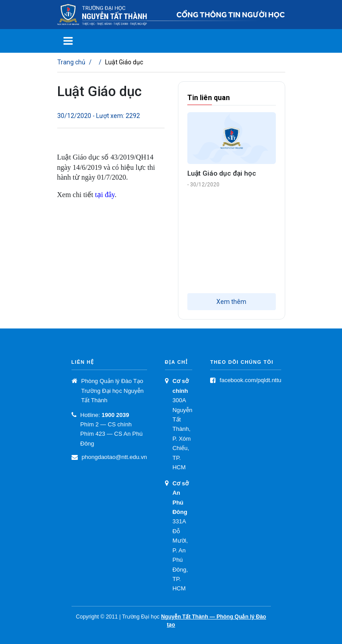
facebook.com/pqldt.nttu (250, 380)
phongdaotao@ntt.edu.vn (114, 457)
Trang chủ (71, 62)
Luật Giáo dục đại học (222, 173)
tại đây (105, 195)
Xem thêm (231, 302)
